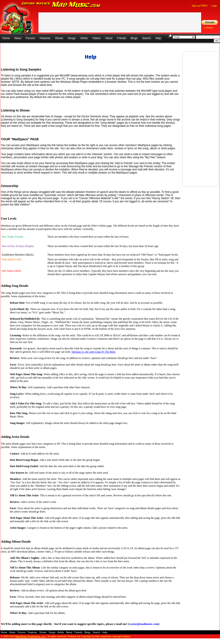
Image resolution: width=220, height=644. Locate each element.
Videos (96, 38)
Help (158, 38)
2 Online (209, 28)
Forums (30, 38)
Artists (84, 38)
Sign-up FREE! (200, 6)
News (18, 38)
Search (146, 38)
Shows (59, 38)
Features (45, 38)
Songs (72, 38)
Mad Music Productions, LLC (31, 636)
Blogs (134, 38)
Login (214, 6)
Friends (121, 38)
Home (6, 38)
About (109, 38)
